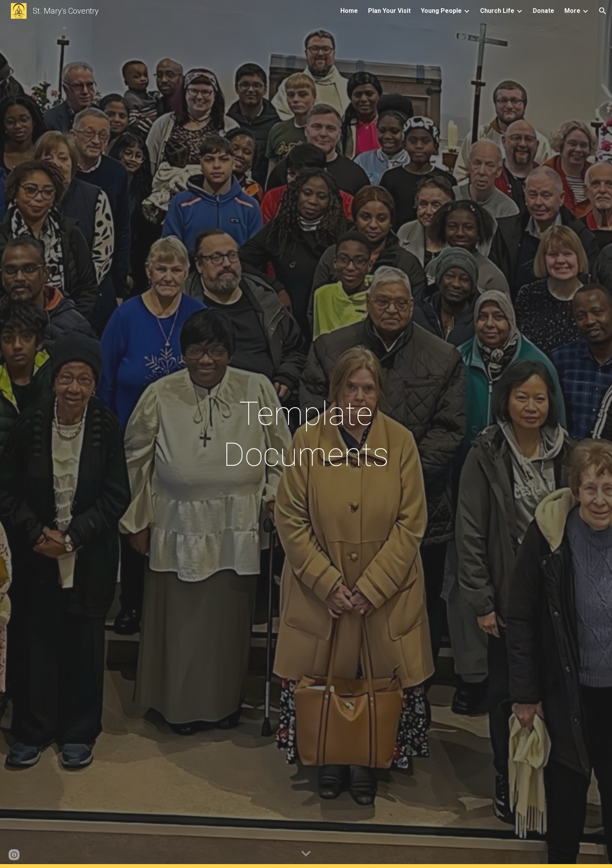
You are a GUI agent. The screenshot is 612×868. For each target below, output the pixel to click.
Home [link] (349, 11)
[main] (306, 434)
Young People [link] (441, 11)
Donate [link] (544, 11)
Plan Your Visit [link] (389, 11)
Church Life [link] (497, 11)
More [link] (572, 11)
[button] (603, 11)
